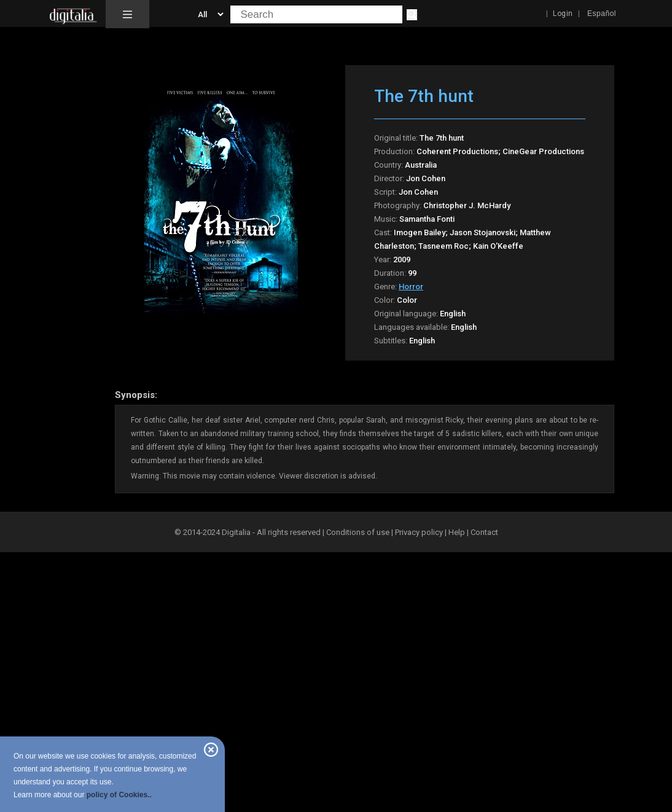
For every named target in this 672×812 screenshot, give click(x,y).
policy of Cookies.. (119, 795)
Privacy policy (419, 532)
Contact (484, 532)
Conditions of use (359, 532)
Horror (411, 287)
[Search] (412, 15)
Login (563, 14)
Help (457, 532)
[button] (127, 14)
